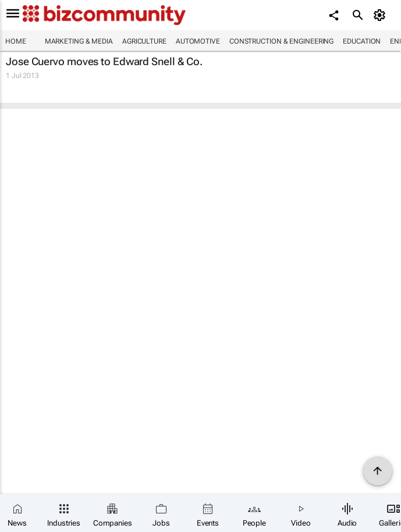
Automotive (198, 41)
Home (16, 41)
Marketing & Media (79, 41)
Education (362, 41)
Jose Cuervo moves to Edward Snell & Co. (104, 61)
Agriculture (144, 41)
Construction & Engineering (281, 41)
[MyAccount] (381, 15)
